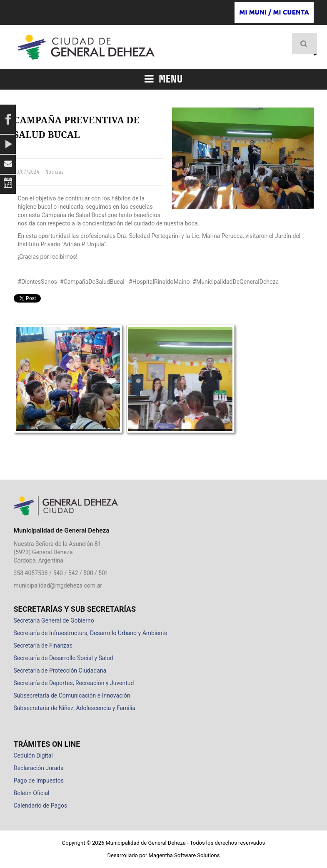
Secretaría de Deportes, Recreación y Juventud (74, 683)
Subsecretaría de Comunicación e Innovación (72, 695)
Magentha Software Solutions (184, 855)
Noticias (54, 172)
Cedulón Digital (33, 755)
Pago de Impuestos (39, 780)
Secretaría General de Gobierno (54, 620)
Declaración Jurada (39, 768)
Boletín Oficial (32, 793)
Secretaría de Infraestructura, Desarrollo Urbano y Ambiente (91, 633)
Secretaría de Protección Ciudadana (60, 670)
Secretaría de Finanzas (43, 645)
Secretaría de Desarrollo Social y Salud (64, 658)
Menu (164, 79)
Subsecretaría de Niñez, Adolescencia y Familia (75, 708)
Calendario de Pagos (41, 805)
